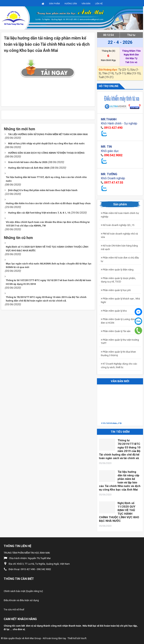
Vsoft (83, 638)
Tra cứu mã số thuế (14, 609)
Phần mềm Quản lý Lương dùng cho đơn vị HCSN (121, 321)
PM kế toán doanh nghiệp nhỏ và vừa (119, 235)
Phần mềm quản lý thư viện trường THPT (120, 342)
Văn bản (86, 4)
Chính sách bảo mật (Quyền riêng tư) (23, 591)
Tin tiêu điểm (120, 432)
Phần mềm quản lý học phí (116, 290)
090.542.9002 (113, 155)
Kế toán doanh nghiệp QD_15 (118, 225)
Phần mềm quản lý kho (114, 311)
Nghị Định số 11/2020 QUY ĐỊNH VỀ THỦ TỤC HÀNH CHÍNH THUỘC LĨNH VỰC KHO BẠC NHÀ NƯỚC (119, 512)
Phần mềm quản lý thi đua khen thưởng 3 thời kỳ (118, 354)
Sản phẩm (54, 4)
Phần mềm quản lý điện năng (117, 270)
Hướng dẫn (71, 4)
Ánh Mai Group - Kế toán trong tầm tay (45, 638)
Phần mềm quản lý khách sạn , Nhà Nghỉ (120, 300)
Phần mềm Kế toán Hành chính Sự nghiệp (120, 215)
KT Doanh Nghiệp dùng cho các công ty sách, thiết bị (119, 366)
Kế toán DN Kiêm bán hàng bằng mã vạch (119, 247)
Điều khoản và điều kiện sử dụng (21, 600)
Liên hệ (99, 4)
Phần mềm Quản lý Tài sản (116, 331)
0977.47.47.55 (114, 183)
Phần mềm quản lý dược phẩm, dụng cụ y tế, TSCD (118, 280)
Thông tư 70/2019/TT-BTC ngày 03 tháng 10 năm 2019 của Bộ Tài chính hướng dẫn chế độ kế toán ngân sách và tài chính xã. (120, 449)
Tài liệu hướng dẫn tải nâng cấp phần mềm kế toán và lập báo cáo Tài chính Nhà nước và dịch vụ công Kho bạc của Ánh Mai (120, 481)
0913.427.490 (113, 128)
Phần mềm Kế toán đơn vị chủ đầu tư (120, 259)
